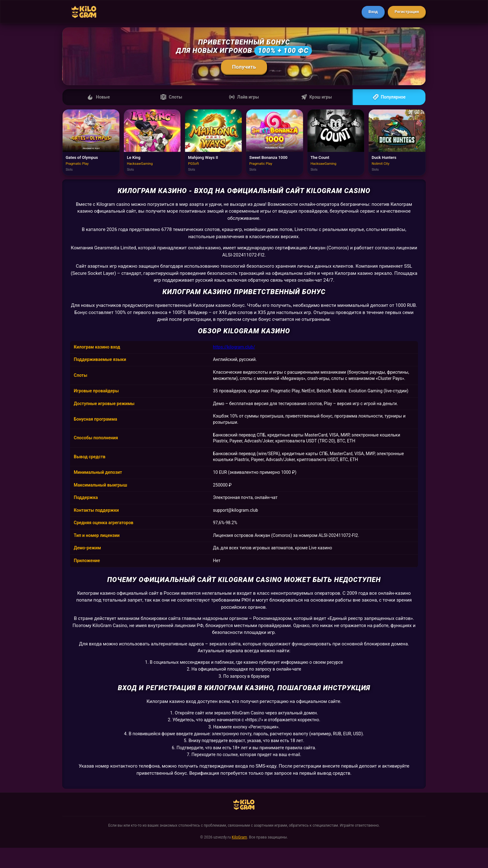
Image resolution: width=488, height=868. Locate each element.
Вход (373, 12)
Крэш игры (317, 97)
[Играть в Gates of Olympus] (91, 142)
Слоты (171, 97)
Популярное (389, 97)
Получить (244, 67)
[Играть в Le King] (152, 142)
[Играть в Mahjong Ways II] (213, 142)
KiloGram (239, 837)
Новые (99, 97)
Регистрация (407, 12)
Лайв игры (244, 97)
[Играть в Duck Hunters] (397, 142)
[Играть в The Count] (336, 142)
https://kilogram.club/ (234, 347)
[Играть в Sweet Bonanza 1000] (275, 142)
